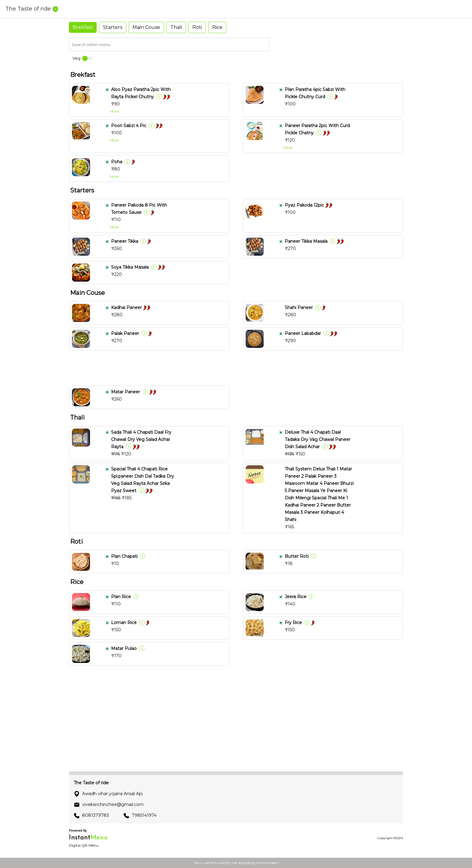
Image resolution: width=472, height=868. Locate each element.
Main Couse (146, 27)
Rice (217, 27)
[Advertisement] (238, 368)
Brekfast (83, 27)
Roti (197, 27)
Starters (113, 27)
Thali (176, 27)
